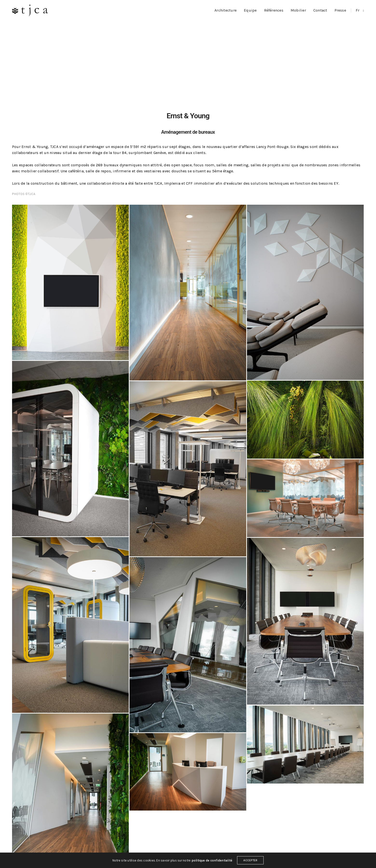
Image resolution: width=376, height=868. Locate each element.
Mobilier (298, 10)
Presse (340, 10)
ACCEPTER (250, 862)
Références (274, 10)
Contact (320, 10)
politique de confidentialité (212, 863)
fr (358, 10)
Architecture (226, 10)
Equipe (250, 10)
